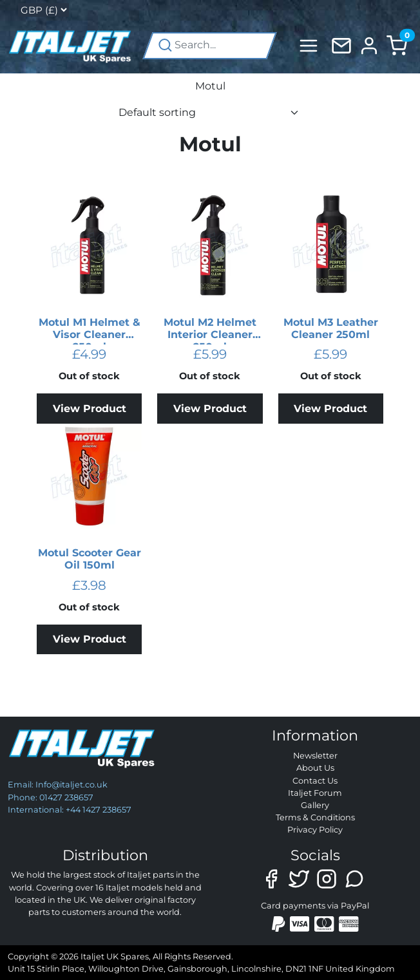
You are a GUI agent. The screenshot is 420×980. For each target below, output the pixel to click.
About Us (315, 768)
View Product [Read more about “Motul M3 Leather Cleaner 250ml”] (330, 409)
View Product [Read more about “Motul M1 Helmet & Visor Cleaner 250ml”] (90, 409)
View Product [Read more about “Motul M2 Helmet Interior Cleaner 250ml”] (210, 409)
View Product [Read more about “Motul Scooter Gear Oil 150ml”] (90, 639)
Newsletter (315, 756)
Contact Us (315, 781)
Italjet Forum (315, 793)
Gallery (315, 805)
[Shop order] (210, 113)
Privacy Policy (315, 830)
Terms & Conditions (315, 817)
